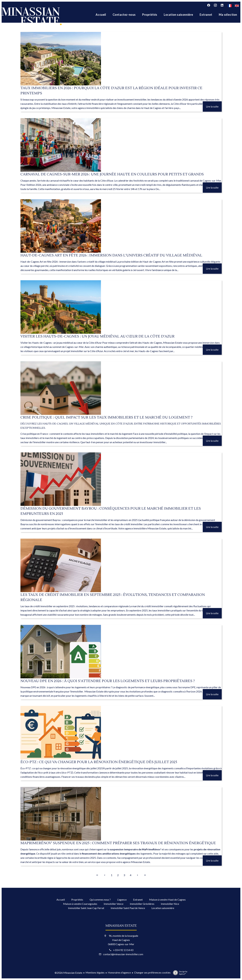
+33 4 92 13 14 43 (123, 950)
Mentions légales (95, 972)
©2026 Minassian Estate (68, 973)
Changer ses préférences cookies (152, 972)
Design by (179, 973)
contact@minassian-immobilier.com (123, 954)
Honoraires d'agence (119, 972)
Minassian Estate (140, 862)
